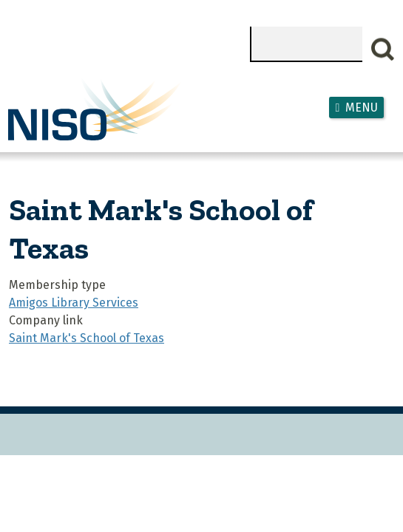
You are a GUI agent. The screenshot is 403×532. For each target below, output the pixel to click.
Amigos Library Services (74, 303)
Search (383, 50)
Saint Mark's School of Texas (87, 338)
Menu (362, 108)
